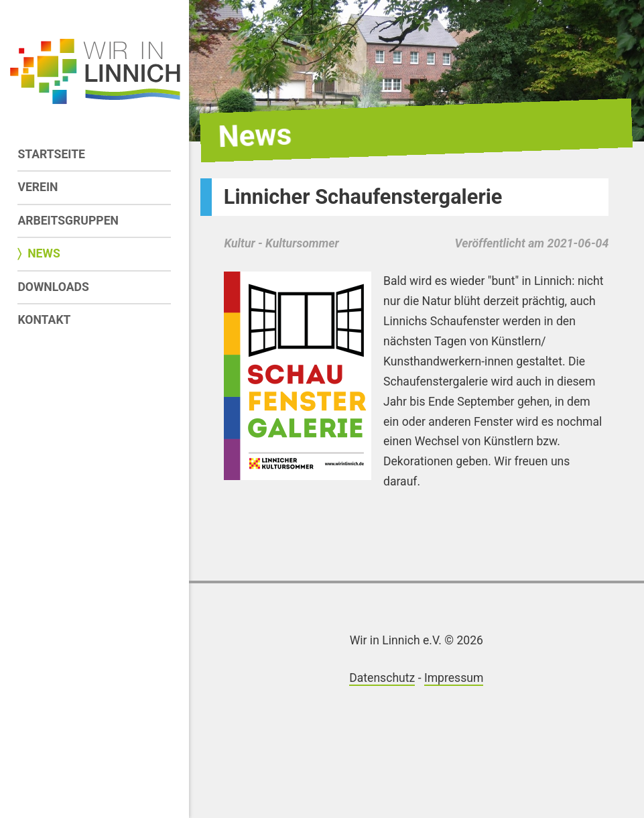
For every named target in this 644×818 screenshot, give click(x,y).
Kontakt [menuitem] (44, 320)
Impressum (454, 678)
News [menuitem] (44, 253)
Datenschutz (382, 678)
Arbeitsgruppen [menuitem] (68, 221)
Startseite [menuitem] (51, 154)
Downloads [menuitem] (53, 287)
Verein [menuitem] (38, 187)
